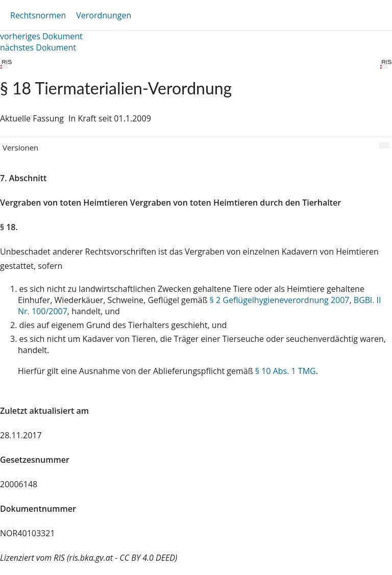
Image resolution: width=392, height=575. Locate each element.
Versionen (20, 147)
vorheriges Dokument (41, 36)
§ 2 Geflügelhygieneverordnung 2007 (280, 300)
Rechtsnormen (38, 15)
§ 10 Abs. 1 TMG (286, 371)
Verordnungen (104, 15)
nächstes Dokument (38, 47)
